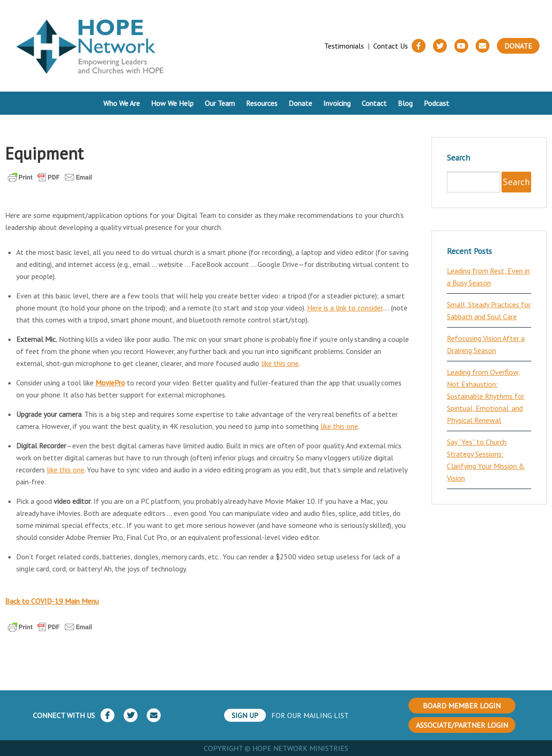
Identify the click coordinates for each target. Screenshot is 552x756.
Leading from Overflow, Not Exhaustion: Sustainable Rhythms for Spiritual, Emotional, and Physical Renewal (486, 396)
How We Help (172, 103)
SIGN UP (245, 715)
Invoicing (337, 103)
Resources (262, 103)
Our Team (220, 103)
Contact (374, 103)
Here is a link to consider (345, 308)
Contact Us (391, 46)
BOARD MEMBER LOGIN (462, 706)
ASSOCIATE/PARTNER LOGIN (462, 725)
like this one (280, 363)
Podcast (436, 103)
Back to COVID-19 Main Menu (52, 601)
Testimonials (344, 46)
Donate (518, 46)
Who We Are (122, 103)
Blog (405, 103)
